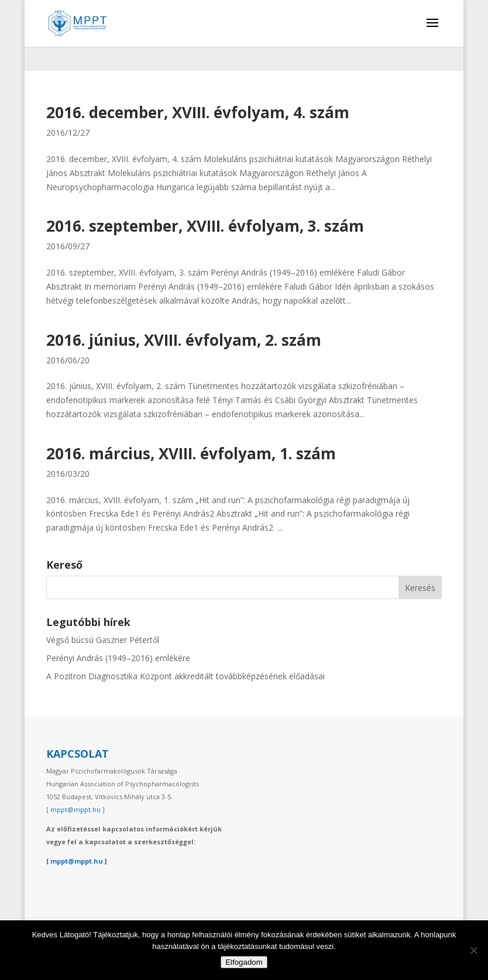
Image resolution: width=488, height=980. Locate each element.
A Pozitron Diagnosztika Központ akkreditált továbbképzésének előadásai (185, 676)
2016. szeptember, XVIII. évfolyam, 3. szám (205, 226)
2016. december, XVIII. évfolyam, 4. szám (198, 112)
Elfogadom (244, 962)
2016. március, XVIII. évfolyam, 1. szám (191, 453)
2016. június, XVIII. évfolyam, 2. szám (184, 340)
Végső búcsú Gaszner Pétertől (103, 640)
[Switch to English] (433, 59)
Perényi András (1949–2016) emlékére (118, 658)
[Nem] (473, 950)
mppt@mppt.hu (75, 809)
